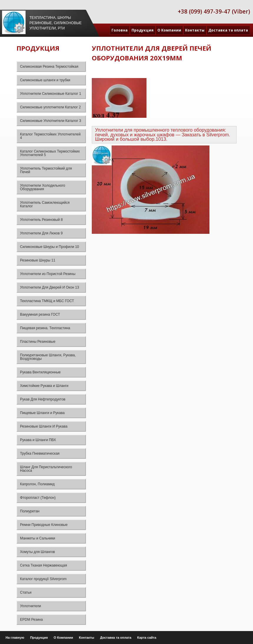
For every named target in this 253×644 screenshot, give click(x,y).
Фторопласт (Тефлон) (38, 498)
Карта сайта (147, 638)
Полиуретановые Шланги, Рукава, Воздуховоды (48, 357)
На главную (15, 638)
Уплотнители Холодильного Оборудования (43, 187)
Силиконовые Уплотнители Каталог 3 (51, 121)
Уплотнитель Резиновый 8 (41, 220)
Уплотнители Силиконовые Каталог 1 (51, 94)
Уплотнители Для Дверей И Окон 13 (50, 287)
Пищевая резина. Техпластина (45, 328)
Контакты (195, 30)
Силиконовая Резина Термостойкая (49, 67)
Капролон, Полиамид (37, 484)
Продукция (143, 30)
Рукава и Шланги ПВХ (38, 440)
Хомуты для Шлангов (38, 552)
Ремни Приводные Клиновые (44, 525)
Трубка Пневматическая (40, 453)
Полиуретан (30, 511)
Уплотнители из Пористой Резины (48, 274)
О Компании (169, 30)
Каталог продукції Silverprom (43, 579)
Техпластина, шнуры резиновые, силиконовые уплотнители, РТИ (56, 23)
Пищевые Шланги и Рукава (42, 413)
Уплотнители (30, 606)
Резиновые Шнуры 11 (38, 260)
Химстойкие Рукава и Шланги (44, 386)
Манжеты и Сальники (38, 538)
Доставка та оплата (228, 30)
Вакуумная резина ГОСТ (40, 314)
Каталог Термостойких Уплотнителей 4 (50, 136)
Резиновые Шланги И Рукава (44, 426)
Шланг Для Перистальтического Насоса (46, 469)
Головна (120, 30)
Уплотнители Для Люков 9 (41, 233)
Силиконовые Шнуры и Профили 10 (50, 247)
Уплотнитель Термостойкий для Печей (46, 170)
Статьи (26, 592)
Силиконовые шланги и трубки (45, 80)
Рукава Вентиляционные (40, 372)
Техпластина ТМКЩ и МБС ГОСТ (47, 301)
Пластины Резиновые (38, 342)
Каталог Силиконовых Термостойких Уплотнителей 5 (50, 153)
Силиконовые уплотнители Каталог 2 (50, 107)
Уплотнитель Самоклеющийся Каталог (45, 204)
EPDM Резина (31, 620)
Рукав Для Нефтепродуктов (43, 399)
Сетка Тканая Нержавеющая (44, 565)
